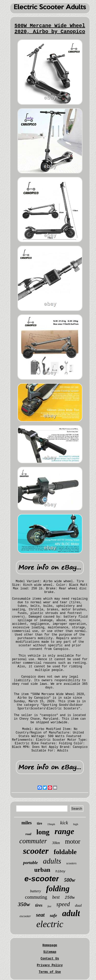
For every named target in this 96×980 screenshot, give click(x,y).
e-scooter (42, 879)
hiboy (60, 871)
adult (71, 913)
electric (50, 924)
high (76, 824)
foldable (65, 852)
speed (63, 904)
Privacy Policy (50, 965)
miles (27, 823)
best (56, 897)
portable (30, 863)
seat (40, 915)
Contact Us (50, 959)
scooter (36, 851)
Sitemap (50, 952)
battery (36, 891)
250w (70, 898)
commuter (33, 841)
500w (70, 880)
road (28, 834)
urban (42, 870)
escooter (25, 916)
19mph (51, 824)
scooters (71, 863)
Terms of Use (50, 972)
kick (64, 823)
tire (40, 823)
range (64, 831)
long (43, 832)
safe (53, 915)
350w (24, 904)
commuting (36, 897)
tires (39, 905)
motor (73, 841)
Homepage (50, 945)
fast (49, 906)
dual (78, 905)
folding (58, 889)
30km (56, 843)
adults (52, 861)
